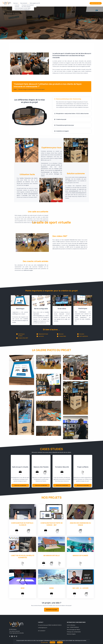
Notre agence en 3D (35, 3)
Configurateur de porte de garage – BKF (52, 524)
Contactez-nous (96, 3)
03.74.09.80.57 (42, 631)
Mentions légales (71, 634)
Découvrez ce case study (20, 485)
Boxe (23, 588)
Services (16, 3)
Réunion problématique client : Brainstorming (68, 99)
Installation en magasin (61, 131)
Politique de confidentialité (74, 632)
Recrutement (24, 3)
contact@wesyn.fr (43, 628)
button (10, 636)
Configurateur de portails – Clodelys (23, 524)
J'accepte (60, 642)
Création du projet (60, 119)
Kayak (52, 588)
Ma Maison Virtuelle (51, 556)
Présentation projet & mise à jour (64, 125)
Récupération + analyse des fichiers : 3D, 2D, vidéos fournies (71, 114)
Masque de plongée (80, 556)
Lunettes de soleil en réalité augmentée (23, 557)
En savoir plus (44, 642)
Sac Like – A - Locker (80, 588)
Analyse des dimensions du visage (80, 524)
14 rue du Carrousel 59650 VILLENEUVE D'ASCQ (50, 625)
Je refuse (52, 642)
